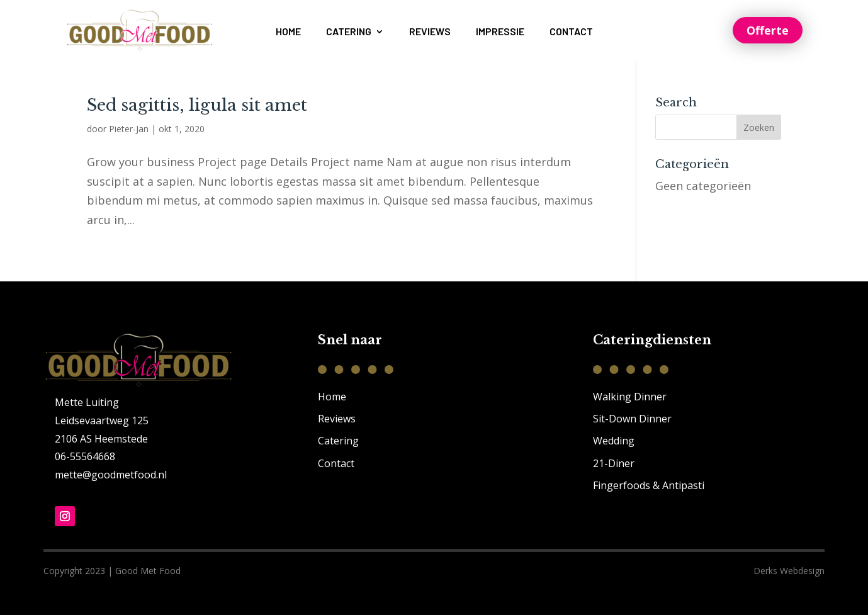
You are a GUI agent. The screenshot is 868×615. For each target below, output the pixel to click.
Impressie (500, 32)
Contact (571, 32)
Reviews (430, 32)
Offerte (768, 30)
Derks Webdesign (789, 571)
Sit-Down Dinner (632, 419)
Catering (349, 32)
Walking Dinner (630, 397)
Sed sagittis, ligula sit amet (197, 105)
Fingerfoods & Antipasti (649, 485)
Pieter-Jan (129, 129)
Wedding (614, 441)
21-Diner (614, 463)
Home (288, 32)
